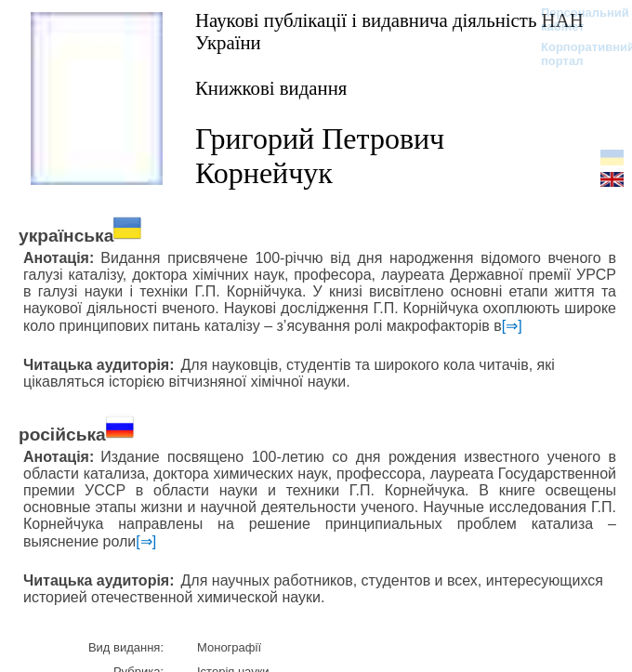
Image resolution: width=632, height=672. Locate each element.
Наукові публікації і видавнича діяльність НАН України (389, 31)
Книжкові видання (271, 88)
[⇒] (512, 326)
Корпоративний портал (576, 54)
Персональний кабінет (576, 20)
